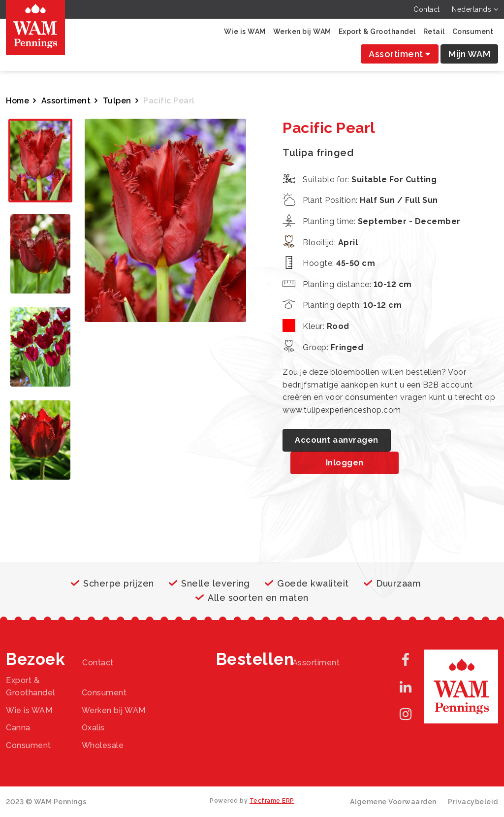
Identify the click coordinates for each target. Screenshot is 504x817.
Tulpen (117, 101)
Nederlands (475, 9)
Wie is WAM (245, 32)
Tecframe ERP (272, 801)
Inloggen (345, 463)
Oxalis (93, 728)
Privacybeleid (473, 802)
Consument (473, 32)
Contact (427, 9)
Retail (434, 32)
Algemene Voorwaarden (393, 802)
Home (17, 101)
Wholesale (103, 745)
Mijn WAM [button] (469, 54)
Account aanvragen (337, 440)
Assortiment (400, 54)
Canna (18, 728)
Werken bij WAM (302, 32)
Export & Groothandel (377, 32)
